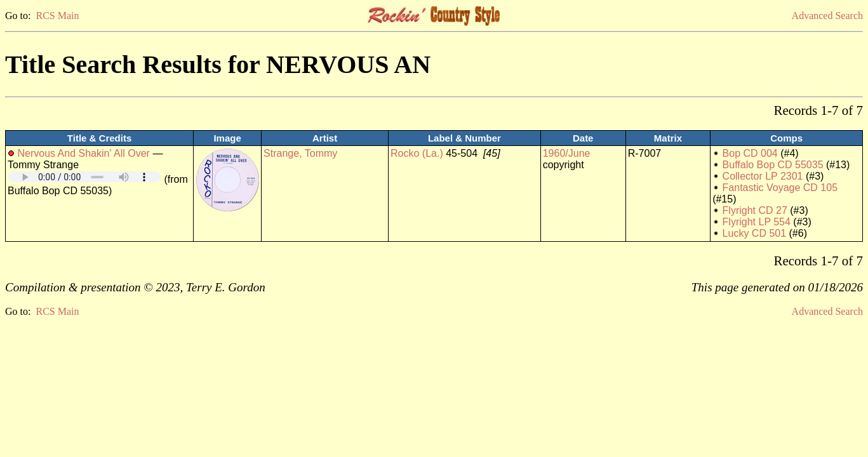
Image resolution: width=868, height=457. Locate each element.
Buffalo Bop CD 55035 (773, 165)
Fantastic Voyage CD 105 (780, 188)
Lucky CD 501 (755, 233)
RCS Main (57, 16)
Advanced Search (827, 16)
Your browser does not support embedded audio (84, 177)
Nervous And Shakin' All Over (83, 153)
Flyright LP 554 (757, 222)
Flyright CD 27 (755, 210)
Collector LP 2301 (763, 176)
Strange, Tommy (300, 153)
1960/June (567, 153)
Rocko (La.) (417, 153)
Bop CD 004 (750, 153)
